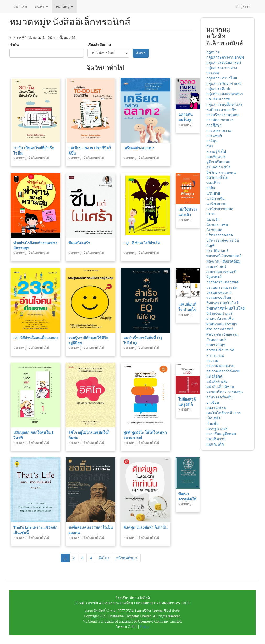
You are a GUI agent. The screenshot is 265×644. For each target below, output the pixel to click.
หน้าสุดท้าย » (127, 558)
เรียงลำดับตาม (99, 45)
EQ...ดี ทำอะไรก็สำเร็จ (142, 243)
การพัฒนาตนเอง (220, 120)
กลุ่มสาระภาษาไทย (222, 78)
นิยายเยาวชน (217, 225)
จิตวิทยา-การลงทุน (221, 172)
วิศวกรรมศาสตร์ (220, 314)
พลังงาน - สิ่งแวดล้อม (223, 261)
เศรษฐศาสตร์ (217, 429)
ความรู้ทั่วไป (216, 151)
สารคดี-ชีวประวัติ (220, 350)
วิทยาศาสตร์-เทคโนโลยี (226, 308)
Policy (145, 627)
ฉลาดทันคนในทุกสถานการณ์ (188, 120)
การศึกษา (214, 125)
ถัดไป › (104, 558)
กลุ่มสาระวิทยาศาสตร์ (224, 83)
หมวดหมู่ (65, 7)
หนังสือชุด (214, 376)
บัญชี (210, 246)
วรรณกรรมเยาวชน (222, 287)
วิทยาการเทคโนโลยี (222, 303)
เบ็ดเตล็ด (214, 418)
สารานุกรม (215, 355)
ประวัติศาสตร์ (217, 251)
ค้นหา (41, 7)
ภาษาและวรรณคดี (221, 272)
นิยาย (211, 214)
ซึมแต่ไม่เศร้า (79, 243)
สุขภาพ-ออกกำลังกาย (223, 371)
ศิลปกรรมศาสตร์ (220, 329)
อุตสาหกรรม (216, 408)
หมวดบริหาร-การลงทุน (225, 392)
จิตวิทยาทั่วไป (217, 178)
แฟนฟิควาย (216, 439)
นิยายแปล (214, 230)
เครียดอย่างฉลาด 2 (139, 148)
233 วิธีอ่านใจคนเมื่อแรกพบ (35, 338)
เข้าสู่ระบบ (243, 7)
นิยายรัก (213, 219)
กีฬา (210, 146)
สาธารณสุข (216, 345)
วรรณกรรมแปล (219, 293)
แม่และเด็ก (215, 444)
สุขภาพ (212, 361)
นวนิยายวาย (216, 204)
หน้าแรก (20, 7)
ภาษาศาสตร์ (216, 266)
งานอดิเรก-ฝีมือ (219, 167)
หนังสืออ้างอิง (217, 381)
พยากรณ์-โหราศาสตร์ (224, 256)
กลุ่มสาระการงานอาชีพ (225, 57)
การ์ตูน (212, 141)
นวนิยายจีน (216, 198)
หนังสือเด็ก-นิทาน (220, 387)
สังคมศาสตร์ (216, 340)
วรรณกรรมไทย (219, 298)
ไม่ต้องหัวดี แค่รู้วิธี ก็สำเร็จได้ (187, 404)
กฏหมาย (213, 52)
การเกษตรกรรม (219, 130)
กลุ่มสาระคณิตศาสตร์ (224, 62)
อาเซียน (213, 402)
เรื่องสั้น (212, 423)
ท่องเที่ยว (213, 183)
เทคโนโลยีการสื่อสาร (224, 413)
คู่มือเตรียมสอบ (218, 162)
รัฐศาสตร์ (214, 277)
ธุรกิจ (211, 188)
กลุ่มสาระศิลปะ (219, 89)
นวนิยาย (213, 193)
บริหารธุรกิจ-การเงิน (223, 240)
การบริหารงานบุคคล (223, 115)
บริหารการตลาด (220, 235)
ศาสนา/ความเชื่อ (220, 319)
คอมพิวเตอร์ (216, 157)
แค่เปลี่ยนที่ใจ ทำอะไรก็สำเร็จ (187, 310)
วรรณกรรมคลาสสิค (222, 282)
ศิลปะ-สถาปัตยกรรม (223, 334)
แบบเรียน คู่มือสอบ (221, 434)
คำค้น (14, 45)
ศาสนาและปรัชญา (222, 324)
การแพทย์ (214, 136)
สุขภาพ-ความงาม (220, 366)
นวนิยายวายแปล (220, 209)
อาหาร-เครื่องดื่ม (220, 397)
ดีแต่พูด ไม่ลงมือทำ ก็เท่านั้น (145, 527)
